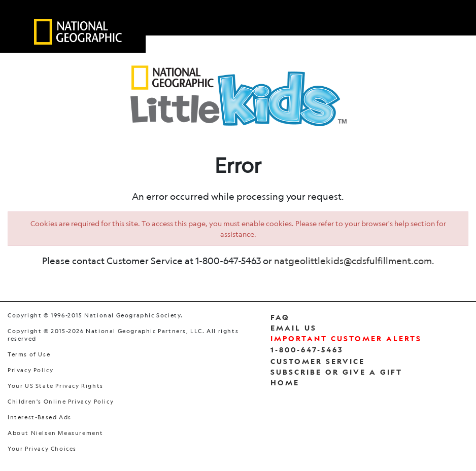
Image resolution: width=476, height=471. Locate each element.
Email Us (294, 328)
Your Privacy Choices (42, 449)
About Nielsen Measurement (56, 433)
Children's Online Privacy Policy (61, 402)
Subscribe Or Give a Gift (336, 372)
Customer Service (318, 361)
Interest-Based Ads (40, 418)
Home (285, 383)
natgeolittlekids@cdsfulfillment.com (353, 261)
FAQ (280, 317)
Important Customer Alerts (346, 338)
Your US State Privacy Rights (56, 386)
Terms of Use (29, 355)
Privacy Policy (30, 370)
